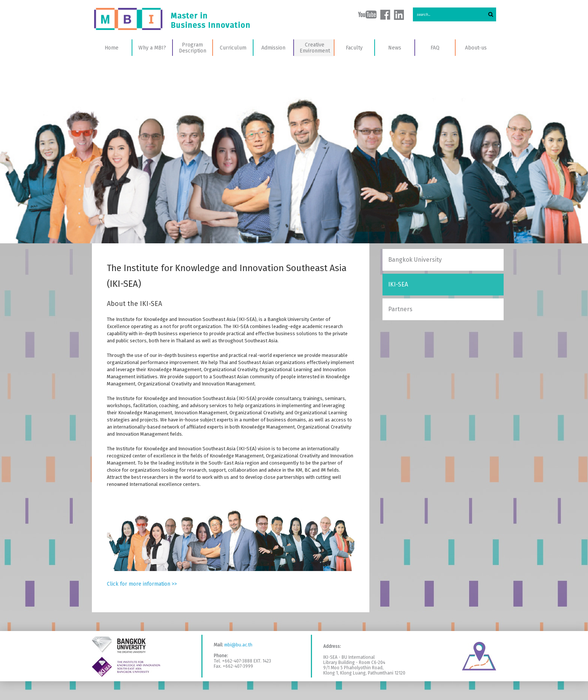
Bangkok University (415, 260)
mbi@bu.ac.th (238, 645)
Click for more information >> (142, 584)
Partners (400, 309)
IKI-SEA (398, 284)
